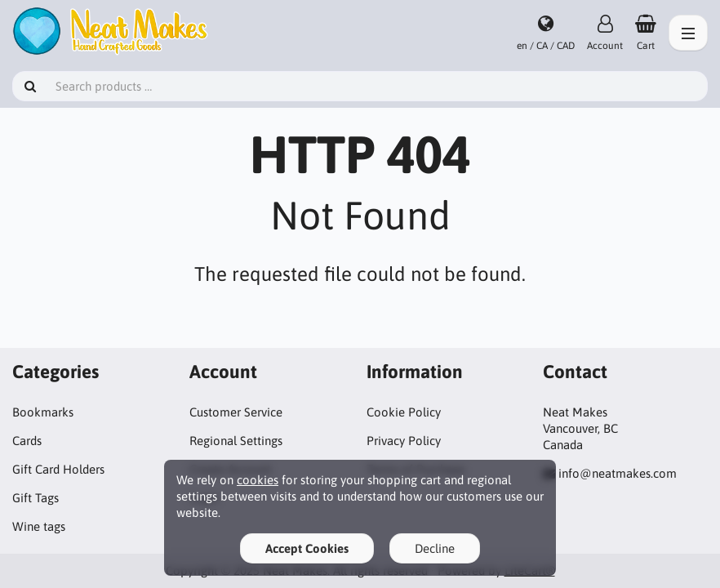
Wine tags (39, 526)
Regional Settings (236, 441)
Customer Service (236, 412)
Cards (27, 441)
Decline (435, 548)
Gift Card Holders (58, 469)
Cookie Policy (404, 412)
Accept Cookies (307, 548)
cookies (258, 480)
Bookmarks (43, 412)
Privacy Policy (404, 441)
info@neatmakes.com (618, 473)
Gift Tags (36, 498)
